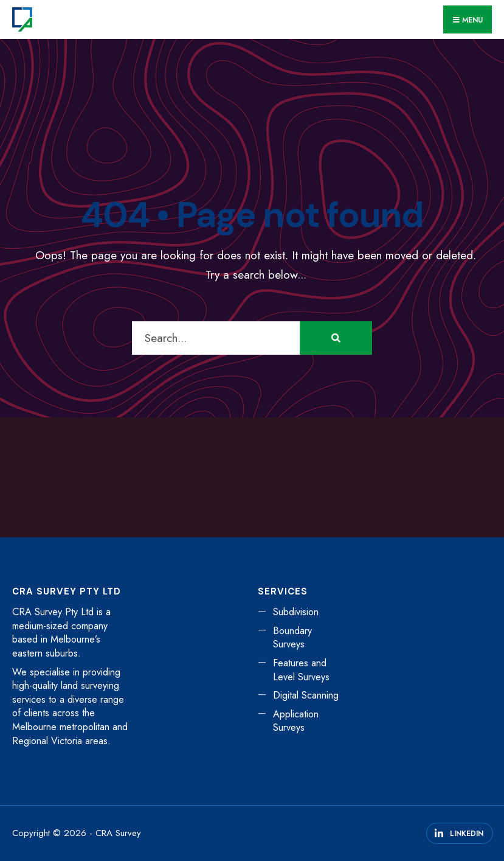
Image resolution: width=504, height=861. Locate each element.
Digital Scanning (306, 695)
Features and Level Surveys (301, 670)
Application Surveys (296, 721)
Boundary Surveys (292, 638)
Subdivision (296, 612)
